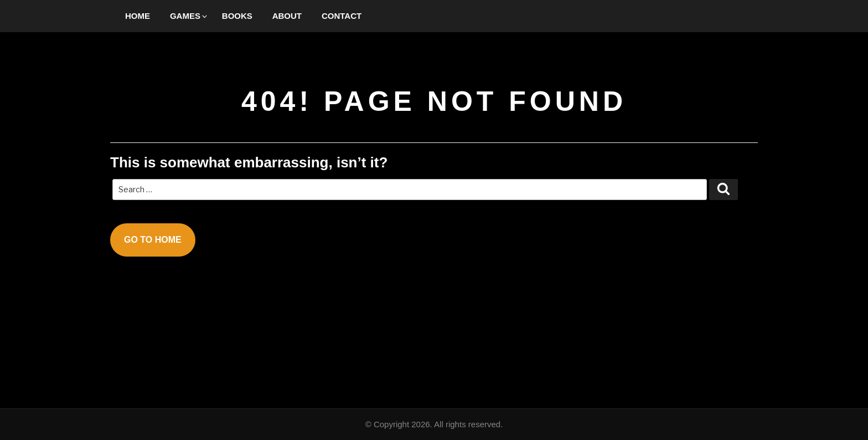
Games (189, 16)
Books (237, 16)
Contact (342, 16)
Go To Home (153, 240)
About (287, 16)
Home (138, 16)
